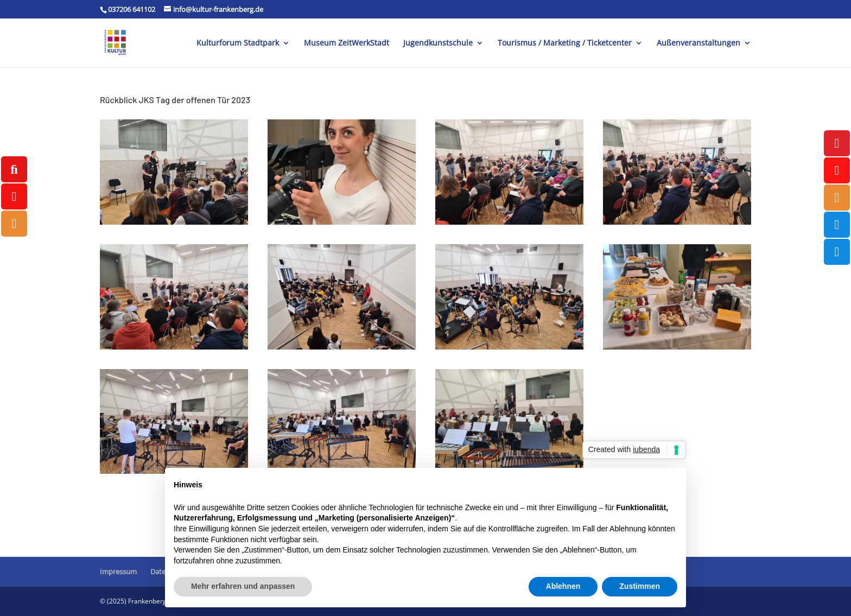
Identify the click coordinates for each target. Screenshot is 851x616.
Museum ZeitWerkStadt (347, 43)
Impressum (118, 571)
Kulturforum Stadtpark (238, 43)
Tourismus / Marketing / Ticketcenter (565, 43)
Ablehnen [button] (563, 586)
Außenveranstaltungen (698, 43)
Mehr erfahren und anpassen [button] (243, 586)
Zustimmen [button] (640, 586)
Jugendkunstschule (438, 43)
